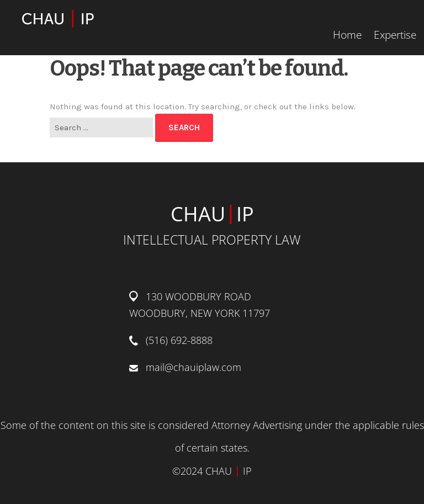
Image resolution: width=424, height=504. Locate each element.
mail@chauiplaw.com (194, 367)
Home (347, 35)
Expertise (395, 35)
